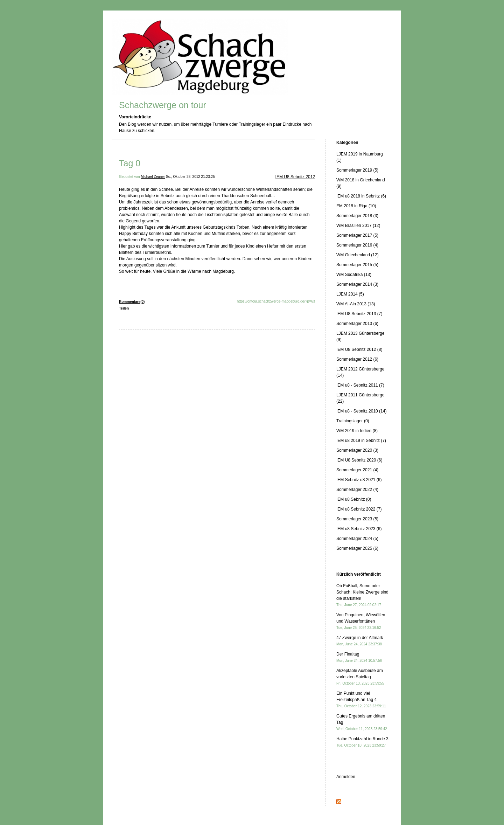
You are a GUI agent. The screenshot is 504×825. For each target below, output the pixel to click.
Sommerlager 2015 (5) (357, 265)
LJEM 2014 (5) (350, 294)
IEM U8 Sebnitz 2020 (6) (359, 460)
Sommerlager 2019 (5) (357, 170)
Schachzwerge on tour (163, 105)
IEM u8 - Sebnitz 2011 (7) (360, 385)
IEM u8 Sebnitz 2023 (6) (359, 529)
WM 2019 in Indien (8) (357, 431)
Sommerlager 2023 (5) (357, 519)
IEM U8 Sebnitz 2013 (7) (359, 314)
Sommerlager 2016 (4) (357, 245)
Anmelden (346, 777)
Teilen (124, 308)
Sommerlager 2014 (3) (357, 284)
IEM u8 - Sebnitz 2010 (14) (361, 411)
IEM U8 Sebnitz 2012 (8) (359, 349)
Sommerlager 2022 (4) (357, 490)
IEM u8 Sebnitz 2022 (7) (359, 509)
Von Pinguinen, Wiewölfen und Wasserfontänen (361, 621)
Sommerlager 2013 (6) (357, 324)
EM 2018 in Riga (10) (356, 206)
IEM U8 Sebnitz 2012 (295, 177)
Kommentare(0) (132, 302)
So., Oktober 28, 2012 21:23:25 (190, 177)
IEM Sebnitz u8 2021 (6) (359, 480)
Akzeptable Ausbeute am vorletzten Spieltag (360, 677)
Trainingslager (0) (353, 421)
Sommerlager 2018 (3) (357, 216)
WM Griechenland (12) (358, 255)
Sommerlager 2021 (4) (357, 470)
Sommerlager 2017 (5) (357, 235)
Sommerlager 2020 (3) (357, 450)
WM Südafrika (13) (354, 275)
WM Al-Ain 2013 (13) (356, 304)
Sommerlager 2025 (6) (357, 548)
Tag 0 (130, 163)
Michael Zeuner (153, 177)
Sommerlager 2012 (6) (357, 359)
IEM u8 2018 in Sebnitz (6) (361, 196)
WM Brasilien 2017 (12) (358, 226)
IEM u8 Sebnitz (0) (354, 499)
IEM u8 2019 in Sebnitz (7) (361, 441)
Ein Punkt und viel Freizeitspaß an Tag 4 (361, 699)
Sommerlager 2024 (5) (357, 539)
